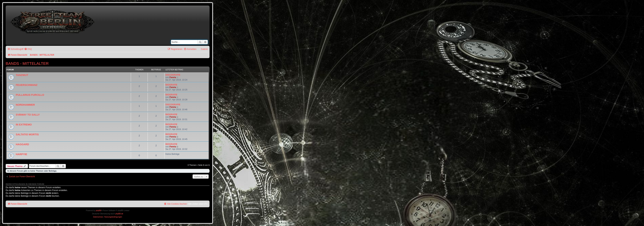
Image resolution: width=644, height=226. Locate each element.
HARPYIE (22, 154)
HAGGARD (22, 144)
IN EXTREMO (24, 125)
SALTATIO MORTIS (27, 134)
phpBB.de (119, 214)
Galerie (204, 49)
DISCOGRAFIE (173, 75)
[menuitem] (28, 49)
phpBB (98, 211)
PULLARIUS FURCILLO (30, 95)
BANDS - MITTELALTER (27, 64)
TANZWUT (22, 75)
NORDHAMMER (25, 105)
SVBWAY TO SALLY (28, 115)
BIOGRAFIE (171, 85)
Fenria (173, 77)
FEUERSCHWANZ (27, 85)
